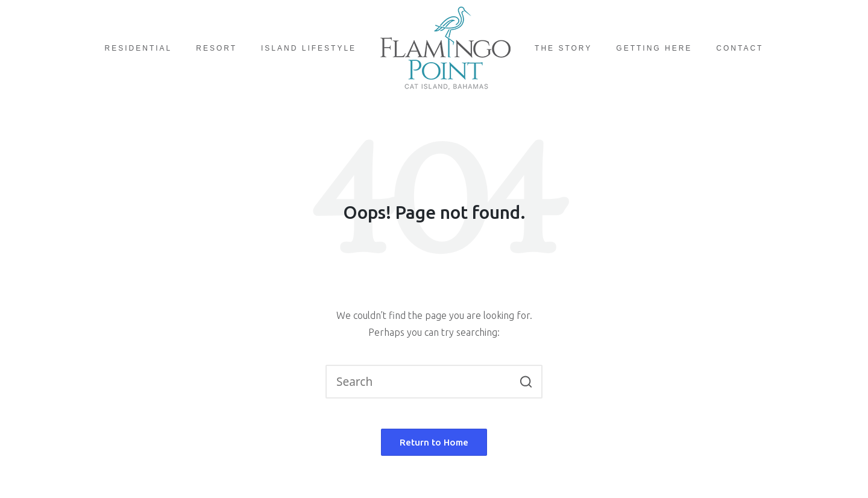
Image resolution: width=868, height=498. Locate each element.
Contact (740, 48)
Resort (216, 48)
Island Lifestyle (309, 48)
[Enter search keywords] (434, 382)
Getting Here (654, 48)
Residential (139, 48)
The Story (563, 48)
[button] (526, 382)
